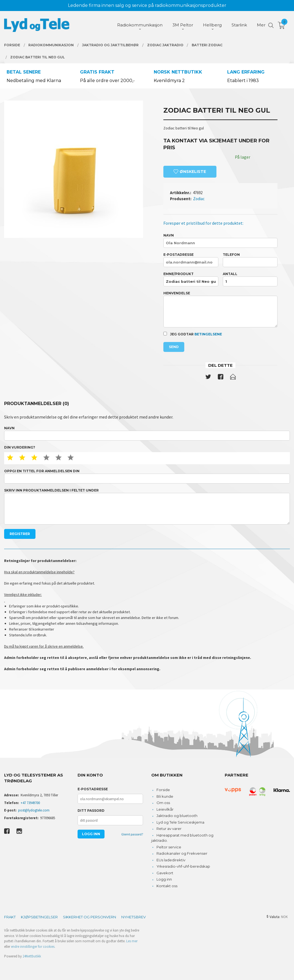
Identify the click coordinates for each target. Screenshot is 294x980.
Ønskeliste (190, 172)
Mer (261, 25)
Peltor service (169, 847)
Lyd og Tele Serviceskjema (180, 822)
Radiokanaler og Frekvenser (182, 853)
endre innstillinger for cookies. (33, 947)
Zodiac (199, 199)
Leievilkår (165, 809)
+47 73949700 (30, 803)
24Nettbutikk (32, 956)
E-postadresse (191, 260)
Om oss (163, 803)
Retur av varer (169, 829)
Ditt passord (91, 811)
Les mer (132, 941)
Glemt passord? (132, 834)
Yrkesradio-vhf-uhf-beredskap (183, 866)
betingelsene (208, 334)
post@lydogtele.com (34, 810)
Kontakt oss (167, 886)
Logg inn (164, 879)
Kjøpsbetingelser (39, 917)
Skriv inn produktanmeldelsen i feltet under (147, 507)
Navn (220, 241)
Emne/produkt (191, 279)
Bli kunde (165, 796)
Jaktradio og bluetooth (177, 816)
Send (174, 347)
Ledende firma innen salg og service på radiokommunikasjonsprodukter (147, 5)
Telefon (250, 260)
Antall (250, 279)
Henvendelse (220, 309)
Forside (163, 790)
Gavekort (165, 873)
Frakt (10, 917)
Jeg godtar (193, 334)
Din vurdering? (20, 447)
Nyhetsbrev (134, 917)
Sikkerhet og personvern (90, 917)
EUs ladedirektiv (171, 860)
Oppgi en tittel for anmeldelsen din (147, 476)
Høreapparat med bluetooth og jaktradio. (182, 838)
